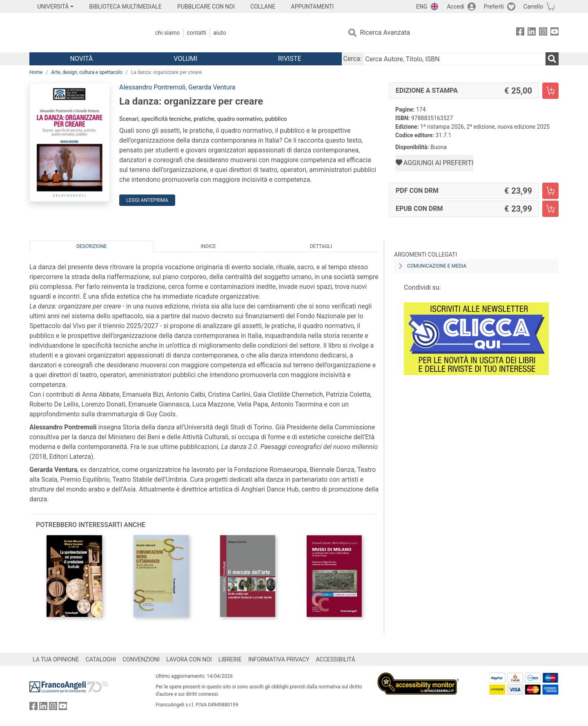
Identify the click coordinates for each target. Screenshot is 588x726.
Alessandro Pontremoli (152, 87)
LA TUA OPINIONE (56, 659)
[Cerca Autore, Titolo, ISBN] (454, 59)
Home (36, 72)
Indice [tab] (208, 246)
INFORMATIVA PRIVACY (279, 659)
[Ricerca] (552, 59)
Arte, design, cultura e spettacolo (87, 72)
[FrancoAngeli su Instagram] (543, 33)
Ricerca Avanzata (385, 32)
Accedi (455, 7)
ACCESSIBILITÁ (336, 659)
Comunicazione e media (437, 266)
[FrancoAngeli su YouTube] (555, 33)
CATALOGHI (101, 659)
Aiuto (219, 33)
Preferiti (494, 7)
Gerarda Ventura (212, 87)
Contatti (196, 33)
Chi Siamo (167, 33)
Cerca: (353, 59)
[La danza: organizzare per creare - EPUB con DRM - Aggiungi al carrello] (550, 209)
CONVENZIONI (141, 659)
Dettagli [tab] (321, 246)
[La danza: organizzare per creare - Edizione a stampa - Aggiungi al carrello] (550, 91)
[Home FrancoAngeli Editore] (84, 33)
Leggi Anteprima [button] (147, 200)
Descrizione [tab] (91, 246)
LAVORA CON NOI (189, 659)
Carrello (533, 7)
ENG (422, 7)
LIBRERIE (230, 659)
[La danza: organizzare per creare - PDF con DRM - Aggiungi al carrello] (550, 191)
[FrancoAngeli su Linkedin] (532, 33)
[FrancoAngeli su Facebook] (520, 33)
